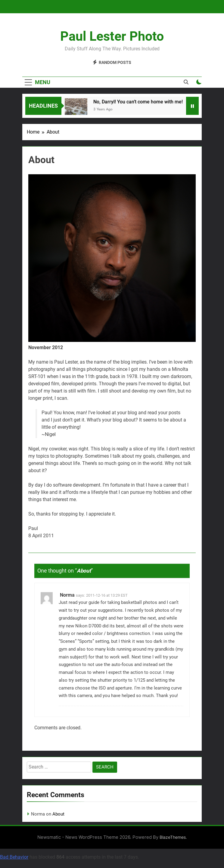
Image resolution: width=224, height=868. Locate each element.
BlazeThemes (173, 837)
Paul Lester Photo (112, 36)
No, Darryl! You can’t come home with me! (140, 102)
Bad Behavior (14, 857)
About (58, 814)
